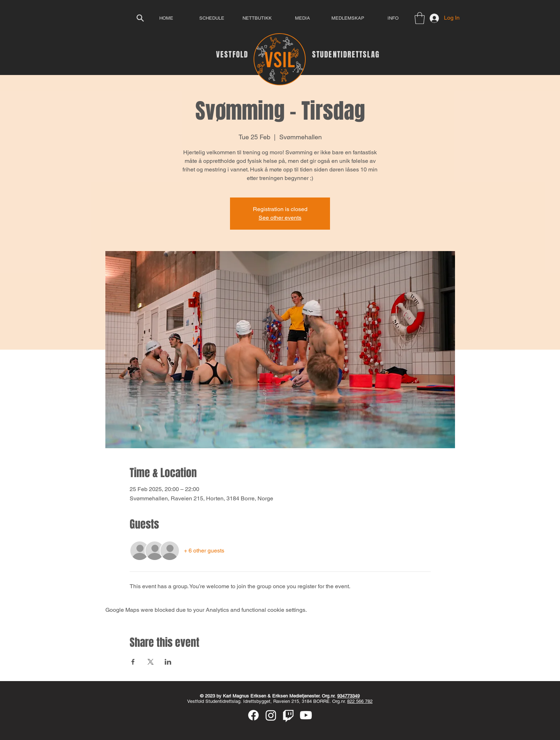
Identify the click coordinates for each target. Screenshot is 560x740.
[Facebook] (253, 715)
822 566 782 (360, 701)
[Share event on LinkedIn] (168, 662)
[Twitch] (288, 715)
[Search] (140, 18)
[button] (420, 18)
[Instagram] (271, 715)
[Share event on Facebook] (133, 662)
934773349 (348, 696)
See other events (280, 218)
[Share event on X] (151, 662)
